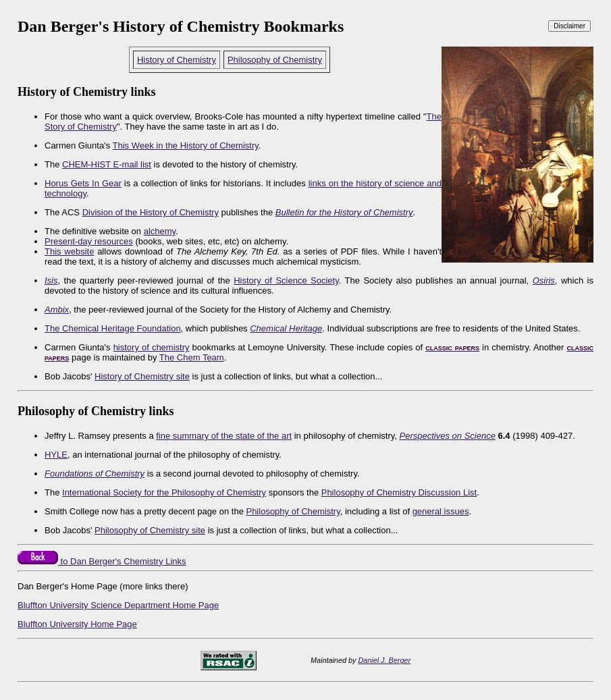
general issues (441, 511)
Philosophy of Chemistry (275, 60)
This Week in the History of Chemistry (186, 145)
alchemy (160, 231)
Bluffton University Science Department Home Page (118, 605)
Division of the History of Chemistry (151, 212)
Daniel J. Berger (384, 660)
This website (69, 251)
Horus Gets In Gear (83, 183)
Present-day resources (89, 241)
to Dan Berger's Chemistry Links (102, 561)
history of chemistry (152, 347)
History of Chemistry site (142, 376)
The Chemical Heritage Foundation (113, 328)
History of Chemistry (177, 60)
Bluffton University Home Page (77, 624)
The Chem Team (192, 357)
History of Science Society (286, 280)
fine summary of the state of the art (224, 436)
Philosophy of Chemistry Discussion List (399, 492)
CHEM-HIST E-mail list (107, 164)
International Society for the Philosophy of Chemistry (164, 492)
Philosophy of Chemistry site (150, 530)
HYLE (56, 455)
